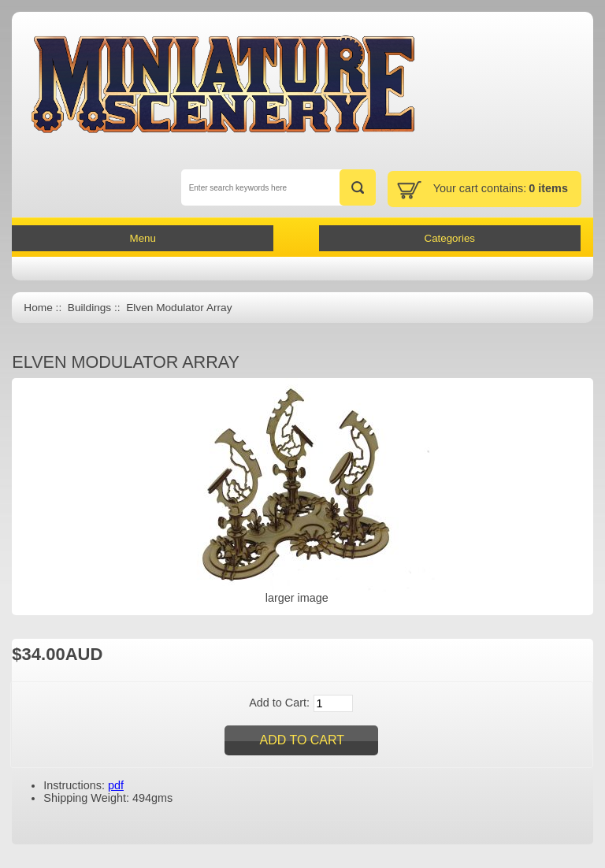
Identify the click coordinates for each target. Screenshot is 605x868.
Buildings (89, 308)
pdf (116, 785)
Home (38, 308)
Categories (450, 238)
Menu (143, 238)
